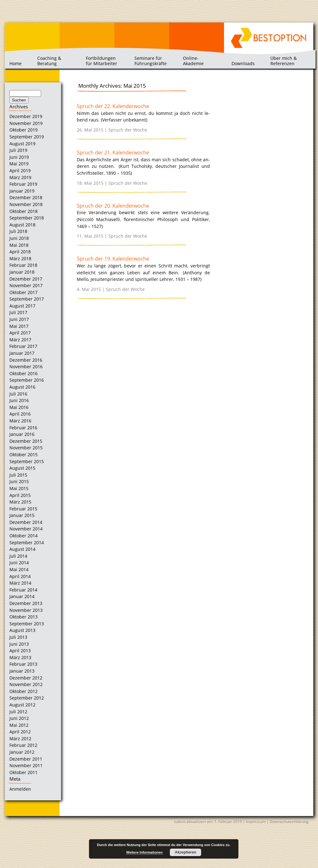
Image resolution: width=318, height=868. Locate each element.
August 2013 (22, 630)
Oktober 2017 (23, 292)
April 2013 (20, 651)
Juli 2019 (18, 150)
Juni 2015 (19, 481)
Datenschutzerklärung (289, 821)
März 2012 (20, 739)
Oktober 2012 (23, 691)
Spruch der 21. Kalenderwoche (113, 152)
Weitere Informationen (144, 852)
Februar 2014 (23, 590)
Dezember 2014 (26, 522)
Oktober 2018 (23, 211)
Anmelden (20, 789)
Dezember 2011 (26, 759)
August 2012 (22, 705)
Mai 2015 (19, 488)
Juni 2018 (19, 238)
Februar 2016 (23, 428)
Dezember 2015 (26, 441)
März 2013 (20, 657)
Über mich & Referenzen (284, 61)
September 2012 (27, 698)
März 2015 (20, 502)
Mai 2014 (19, 569)
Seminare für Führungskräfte (151, 61)
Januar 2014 (22, 596)
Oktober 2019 (23, 130)
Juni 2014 (19, 563)
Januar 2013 (22, 671)
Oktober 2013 (23, 617)
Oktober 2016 (23, 373)
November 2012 (26, 684)
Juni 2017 (19, 319)
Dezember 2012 (26, 678)
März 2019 (20, 177)
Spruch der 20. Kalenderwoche (113, 206)
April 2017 (20, 333)
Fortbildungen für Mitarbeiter (102, 61)
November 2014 (26, 529)
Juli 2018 (18, 231)
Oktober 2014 (23, 536)
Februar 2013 (23, 664)
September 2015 (27, 461)
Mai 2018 (19, 245)
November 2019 (26, 123)
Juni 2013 (19, 644)
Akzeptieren (185, 852)
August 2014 (22, 549)
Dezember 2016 (26, 360)
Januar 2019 (22, 191)
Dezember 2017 (26, 279)
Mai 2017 (19, 326)
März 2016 (20, 421)
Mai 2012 (19, 725)
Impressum (256, 821)
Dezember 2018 (26, 197)
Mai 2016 (19, 407)
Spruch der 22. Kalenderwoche (113, 106)
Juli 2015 (18, 475)
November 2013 (26, 610)
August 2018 (22, 225)
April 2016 (20, 414)
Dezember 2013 (26, 603)
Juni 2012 (19, 718)
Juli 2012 (18, 712)
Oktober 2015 (23, 455)
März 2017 (20, 340)
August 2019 (22, 144)
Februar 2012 (23, 745)
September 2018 (27, 218)
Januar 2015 (22, 515)
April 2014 (20, 576)
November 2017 (26, 285)
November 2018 (26, 204)
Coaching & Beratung (49, 61)
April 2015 (20, 495)
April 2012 (20, 732)
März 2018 (20, 258)
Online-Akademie (193, 61)
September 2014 (27, 542)
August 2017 (22, 306)
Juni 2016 (19, 400)
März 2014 (20, 583)
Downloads (243, 63)
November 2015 (26, 448)
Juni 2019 (19, 157)
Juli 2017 (18, 312)
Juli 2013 (18, 637)
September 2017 (27, 299)
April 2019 (20, 170)
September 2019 (27, 137)
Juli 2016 (18, 394)
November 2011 (26, 765)
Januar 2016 (22, 434)
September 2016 (27, 380)
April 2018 (20, 252)
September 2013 (27, 624)
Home (16, 63)
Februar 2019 (23, 184)
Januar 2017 (22, 353)
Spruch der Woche (128, 130)
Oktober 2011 (23, 772)
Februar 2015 (23, 509)
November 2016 (26, 367)
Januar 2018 (22, 272)
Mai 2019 (19, 164)
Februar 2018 (23, 265)
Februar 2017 (23, 346)
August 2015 (22, 468)
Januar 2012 (22, 752)
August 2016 (22, 387)
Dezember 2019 (26, 116)
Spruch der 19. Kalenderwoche (113, 259)
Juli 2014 (18, 556)
